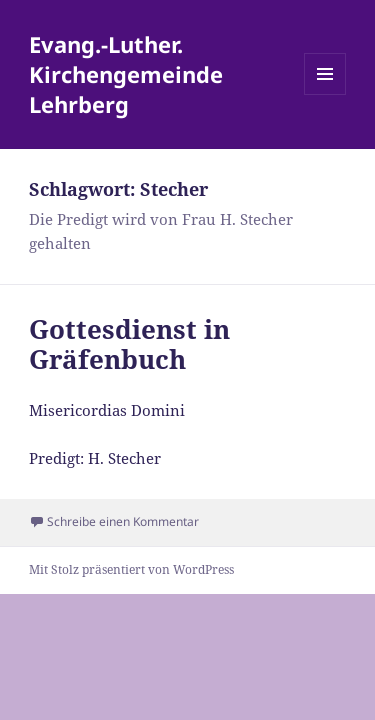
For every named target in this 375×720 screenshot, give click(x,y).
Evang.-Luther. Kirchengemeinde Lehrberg (126, 74)
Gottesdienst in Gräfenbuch (129, 344)
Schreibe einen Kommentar (123, 521)
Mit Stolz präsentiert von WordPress (131, 569)
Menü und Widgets (325, 94)
